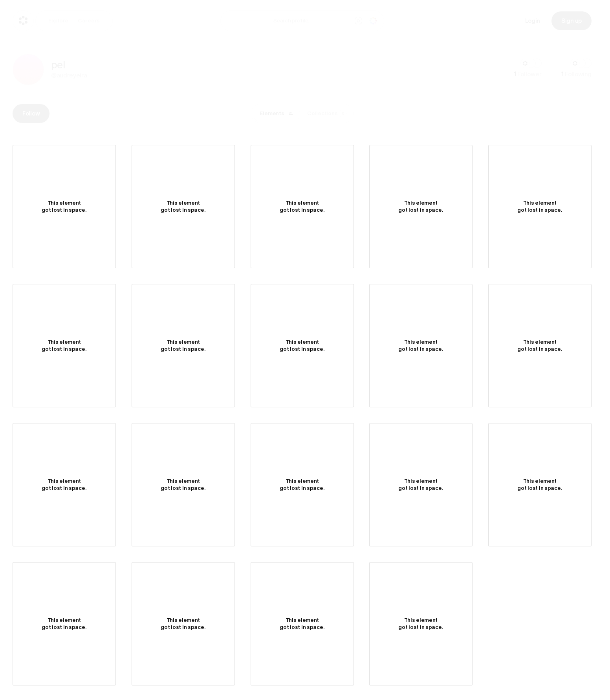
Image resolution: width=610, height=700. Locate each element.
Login (533, 21)
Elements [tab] (278, 114)
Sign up (572, 21)
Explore (58, 21)
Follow (31, 114)
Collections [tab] (327, 114)
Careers (89, 21)
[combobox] (310, 21)
